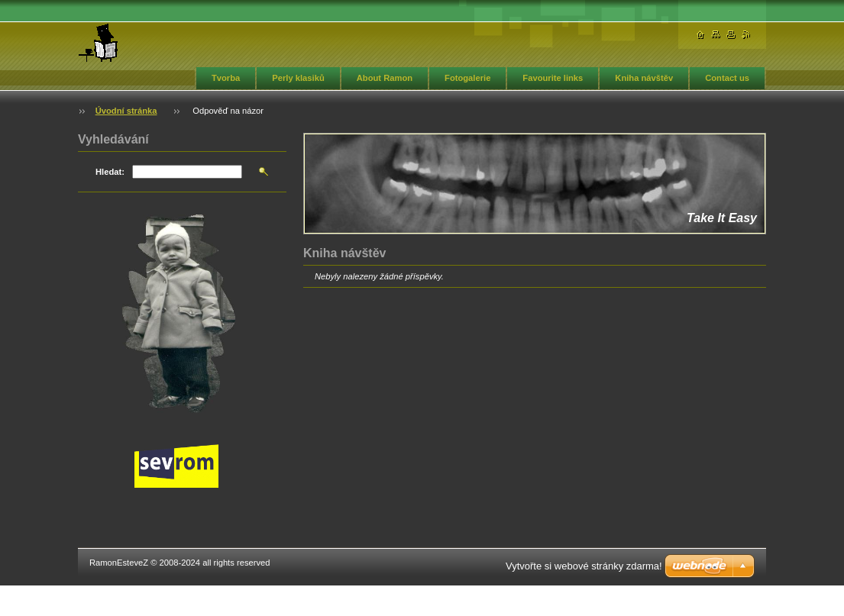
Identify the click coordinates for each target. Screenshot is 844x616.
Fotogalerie (467, 78)
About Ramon (385, 78)
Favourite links (553, 78)
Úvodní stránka (126, 111)
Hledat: (110, 172)
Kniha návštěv (644, 78)
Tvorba (226, 78)
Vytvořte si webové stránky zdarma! (584, 566)
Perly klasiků (298, 78)
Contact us (727, 78)
